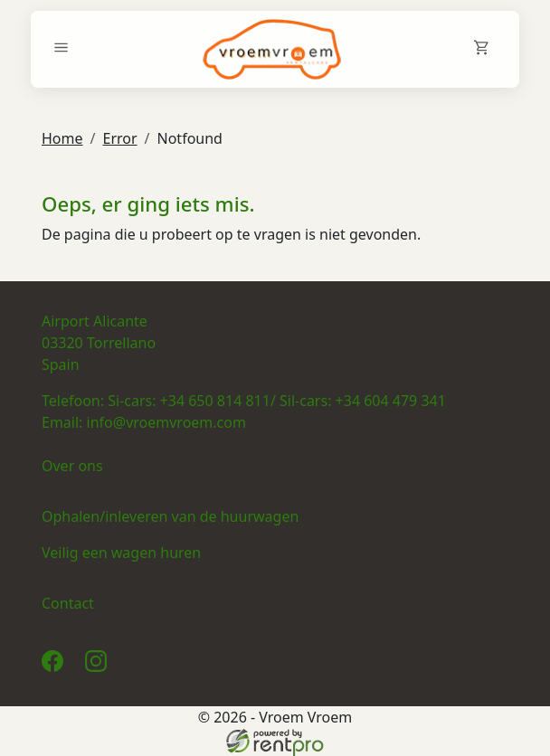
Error (119, 138)
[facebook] (56, 666)
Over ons (72, 466)
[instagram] (100, 666)
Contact (68, 603)
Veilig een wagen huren (121, 553)
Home (62, 138)
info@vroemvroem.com (166, 422)
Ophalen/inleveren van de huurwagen (170, 516)
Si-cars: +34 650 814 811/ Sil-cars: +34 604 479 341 (277, 401)
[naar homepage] (272, 49)
